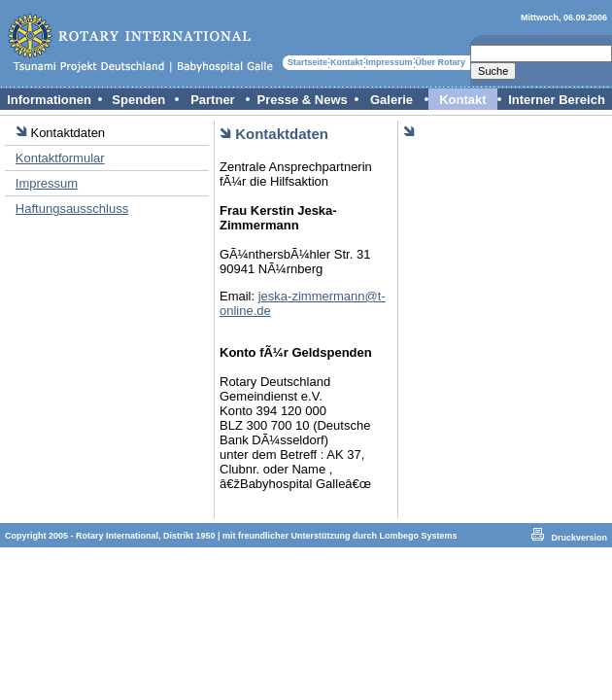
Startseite (307, 62)
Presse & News (303, 100)
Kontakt (347, 62)
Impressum (390, 62)
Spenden (138, 100)
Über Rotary (441, 62)
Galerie (391, 100)
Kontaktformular (60, 158)
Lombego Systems (419, 536)
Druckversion (579, 538)
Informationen (49, 100)
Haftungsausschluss (72, 209)
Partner (213, 100)
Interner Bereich (557, 100)
